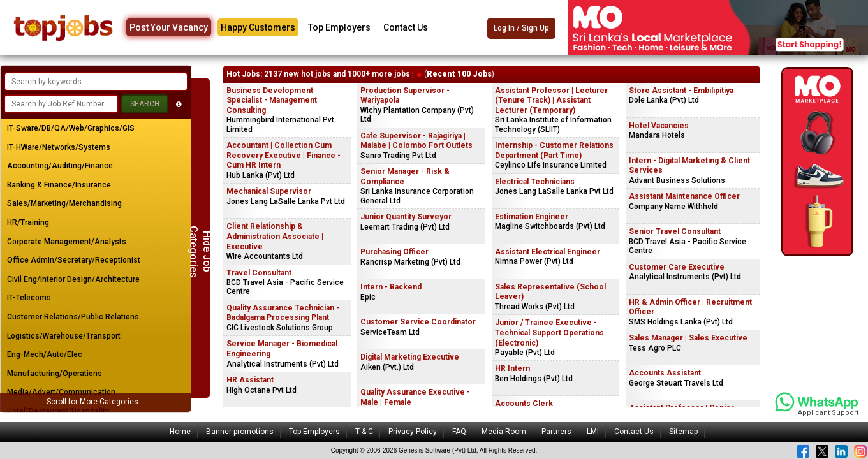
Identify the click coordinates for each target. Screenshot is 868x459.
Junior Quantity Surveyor (406, 217)
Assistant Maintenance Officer (684, 196)
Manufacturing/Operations (55, 374)
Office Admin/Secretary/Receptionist (74, 260)
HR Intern (512, 368)
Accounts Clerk (524, 404)
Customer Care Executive (677, 267)
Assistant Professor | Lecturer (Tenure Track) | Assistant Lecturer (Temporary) (551, 100)
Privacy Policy (413, 432)
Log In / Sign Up (521, 28)
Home (180, 432)
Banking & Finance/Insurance (59, 185)
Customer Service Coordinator (418, 322)
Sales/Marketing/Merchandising (64, 203)
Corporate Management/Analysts (67, 242)
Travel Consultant (259, 273)
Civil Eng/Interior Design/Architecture (73, 279)
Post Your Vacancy (169, 27)
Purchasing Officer (394, 252)
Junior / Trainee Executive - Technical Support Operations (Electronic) (549, 332)
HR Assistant (250, 380)
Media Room (504, 432)
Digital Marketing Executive (410, 357)
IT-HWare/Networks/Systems (59, 147)
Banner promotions (240, 432)
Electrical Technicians (535, 182)
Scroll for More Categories (92, 402)
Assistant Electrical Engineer (548, 252)
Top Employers (339, 27)
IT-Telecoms (29, 298)
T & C (364, 432)
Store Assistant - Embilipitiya (681, 91)
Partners (556, 432)
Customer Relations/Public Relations (73, 317)
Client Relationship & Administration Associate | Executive (275, 236)
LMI (593, 432)
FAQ (459, 432)
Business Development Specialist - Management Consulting (272, 100)
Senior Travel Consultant (675, 231)
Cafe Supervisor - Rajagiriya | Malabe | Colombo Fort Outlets (416, 141)
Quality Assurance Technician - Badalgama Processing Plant (283, 313)
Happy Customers (258, 27)
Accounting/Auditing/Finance (60, 166)
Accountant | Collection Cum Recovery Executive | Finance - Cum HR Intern (283, 155)
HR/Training (28, 222)
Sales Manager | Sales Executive (688, 338)
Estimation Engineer (532, 217)
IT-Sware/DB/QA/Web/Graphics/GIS (71, 128)
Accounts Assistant (665, 373)
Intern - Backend (391, 287)
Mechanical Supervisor (269, 191)
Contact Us (406, 27)
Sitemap (683, 432)
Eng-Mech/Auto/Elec (45, 354)
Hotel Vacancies (659, 126)
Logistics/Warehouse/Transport (64, 336)
